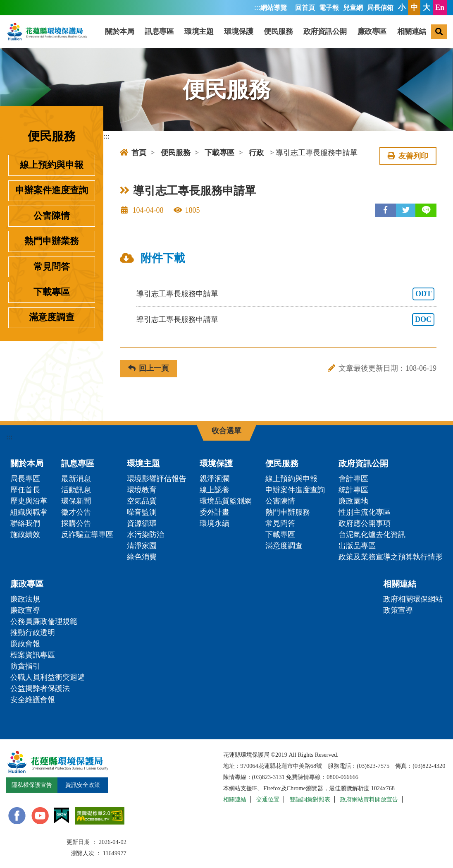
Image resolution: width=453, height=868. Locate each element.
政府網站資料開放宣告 (369, 799)
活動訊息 (76, 490)
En (440, 7)
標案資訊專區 (33, 655)
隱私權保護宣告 (32, 785)
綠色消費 (142, 557)
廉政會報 (25, 644)
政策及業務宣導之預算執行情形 (391, 557)
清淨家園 (142, 546)
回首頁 (305, 8)
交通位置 (268, 799)
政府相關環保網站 (413, 599)
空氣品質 (142, 501)
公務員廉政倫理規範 (44, 621)
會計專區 (353, 479)
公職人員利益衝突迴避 (48, 677)
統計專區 (353, 490)
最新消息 (76, 479)
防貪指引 (25, 666)
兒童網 (353, 8)
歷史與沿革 (29, 501)
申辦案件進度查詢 (52, 190)
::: (257, 7)
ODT (423, 294)
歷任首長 (25, 490)
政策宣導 (398, 610)
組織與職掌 (29, 512)
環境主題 (199, 31)
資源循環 (142, 523)
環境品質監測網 (226, 501)
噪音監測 (142, 512)
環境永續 (215, 523)
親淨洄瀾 (215, 479)
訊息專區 (159, 31)
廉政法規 (25, 599)
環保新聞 (76, 501)
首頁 (133, 153)
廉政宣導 (25, 610)
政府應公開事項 (365, 523)
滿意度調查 (52, 317)
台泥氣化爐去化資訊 (372, 535)
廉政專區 (372, 31)
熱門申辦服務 (288, 512)
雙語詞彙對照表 (310, 799)
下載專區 (52, 292)
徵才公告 (76, 512)
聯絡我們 (25, 523)
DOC (423, 319)
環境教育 (142, 490)
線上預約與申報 (52, 165)
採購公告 (76, 523)
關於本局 (119, 31)
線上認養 (215, 490)
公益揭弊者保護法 (40, 688)
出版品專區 (357, 546)
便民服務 (278, 31)
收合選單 (226, 431)
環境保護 (238, 31)
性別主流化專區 (365, 512)
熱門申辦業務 (52, 241)
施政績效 (25, 535)
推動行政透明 (33, 633)
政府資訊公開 (325, 31)
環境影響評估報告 (157, 479)
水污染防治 (145, 535)
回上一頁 (148, 368)
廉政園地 (353, 501)
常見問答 (52, 267)
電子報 (329, 8)
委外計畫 (215, 512)
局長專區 (25, 479)
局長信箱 (380, 8)
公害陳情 (52, 216)
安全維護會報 (33, 700)
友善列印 (408, 156)
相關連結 (412, 31)
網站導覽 (274, 8)
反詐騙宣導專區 (87, 535)
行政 (256, 153)
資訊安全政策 (83, 785)
